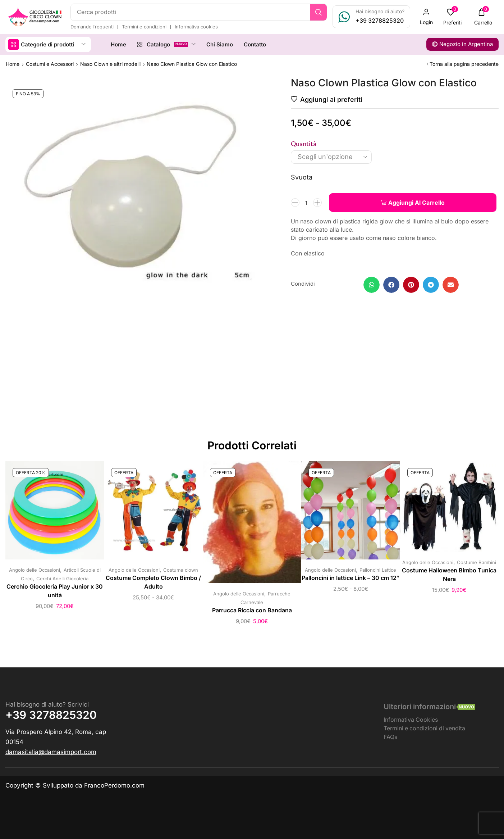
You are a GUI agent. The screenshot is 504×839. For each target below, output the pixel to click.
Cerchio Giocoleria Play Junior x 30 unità (55, 591)
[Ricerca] (318, 12)
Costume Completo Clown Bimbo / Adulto (153, 582)
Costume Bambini (476, 562)
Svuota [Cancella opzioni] (302, 177)
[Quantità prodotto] (306, 203)
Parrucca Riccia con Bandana (252, 610)
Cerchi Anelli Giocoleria (62, 579)
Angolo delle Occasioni (35, 570)
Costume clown (181, 570)
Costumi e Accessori (50, 64)
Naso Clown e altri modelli (110, 64)
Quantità (304, 144)
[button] (426, 17)
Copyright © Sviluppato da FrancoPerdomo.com (75, 785)
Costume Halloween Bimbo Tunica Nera (449, 575)
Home (13, 64)
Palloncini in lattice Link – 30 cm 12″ (350, 578)
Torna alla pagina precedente (464, 64)
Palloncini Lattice (378, 570)
